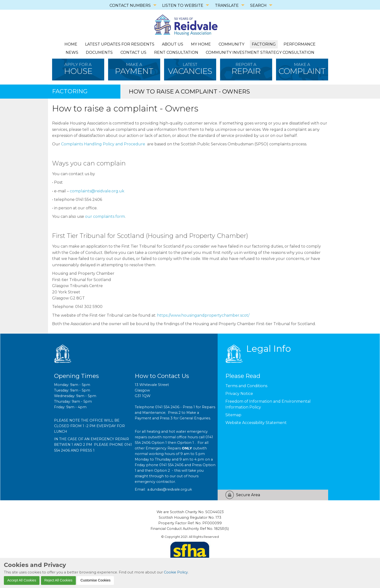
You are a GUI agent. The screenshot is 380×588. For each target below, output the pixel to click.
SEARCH (258, 5)
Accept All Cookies (22, 580)
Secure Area (248, 495)
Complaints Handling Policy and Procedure (103, 144)
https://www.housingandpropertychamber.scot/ (203, 315)
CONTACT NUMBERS (130, 5)
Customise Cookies (95, 580)
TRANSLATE (227, 5)
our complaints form (105, 216)
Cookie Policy (176, 572)
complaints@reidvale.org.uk (97, 191)
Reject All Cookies (58, 580)
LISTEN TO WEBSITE (183, 5)
